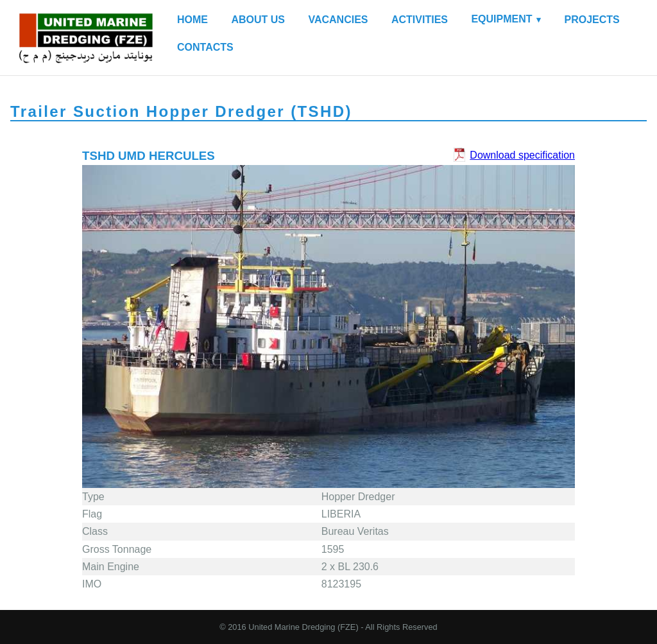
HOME (192, 20)
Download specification (522, 155)
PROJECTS (592, 20)
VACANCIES (338, 20)
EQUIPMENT (501, 19)
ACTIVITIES (420, 20)
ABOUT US (258, 20)
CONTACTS (205, 47)
